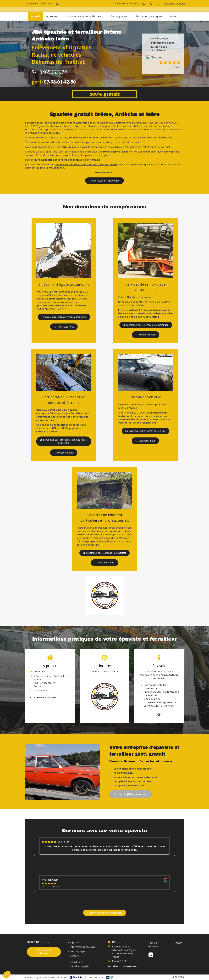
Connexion (178, 977)
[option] (104, 846)
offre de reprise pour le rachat (80, 147)
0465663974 (53, 72)
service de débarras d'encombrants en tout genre (86, 164)
